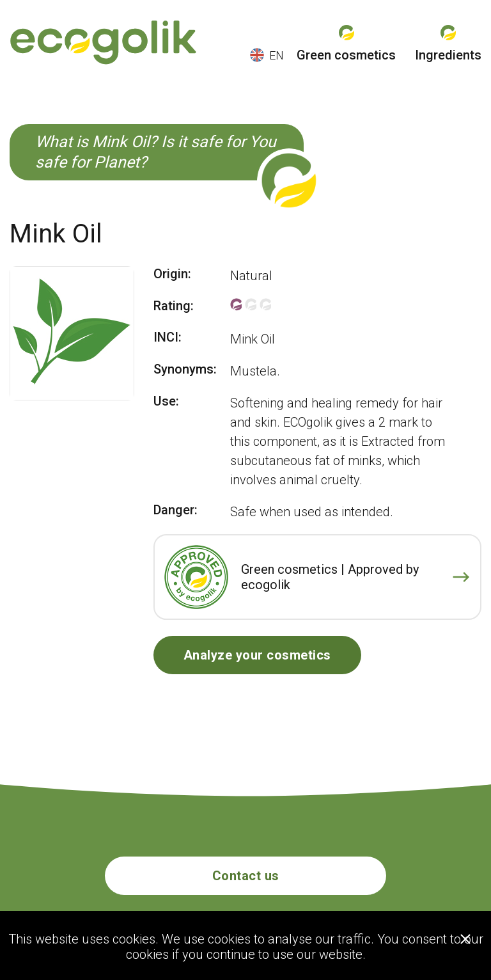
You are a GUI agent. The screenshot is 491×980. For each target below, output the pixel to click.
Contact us (246, 876)
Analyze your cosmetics (257, 655)
